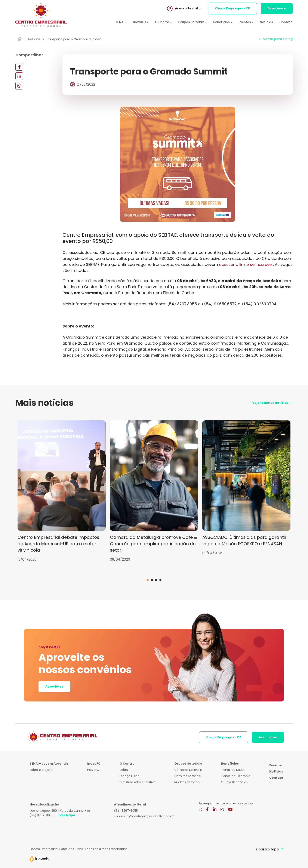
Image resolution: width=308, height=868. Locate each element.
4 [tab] (160, 580)
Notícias (266, 22)
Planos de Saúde (233, 770)
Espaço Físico (130, 776)
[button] (125, 22)
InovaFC (93, 770)
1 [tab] (148, 580)
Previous (12, 501)
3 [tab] (156, 580)
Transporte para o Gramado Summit (73, 39)
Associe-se (277, 8)
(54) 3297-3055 (41, 815)
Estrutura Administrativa (138, 782)
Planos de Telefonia (236, 776)
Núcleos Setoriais (187, 782)
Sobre (124, 770)
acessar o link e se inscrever (246, 264)
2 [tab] (152, 580)
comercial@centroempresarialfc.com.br (144, 816)
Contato (286, 22)
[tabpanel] (62, 491)
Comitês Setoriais (187, 776)
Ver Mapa (67, 815)
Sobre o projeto (41, 770)
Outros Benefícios (234, 782)
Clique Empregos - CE (232, 8)
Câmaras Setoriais (188, 770)
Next (296, 501)
